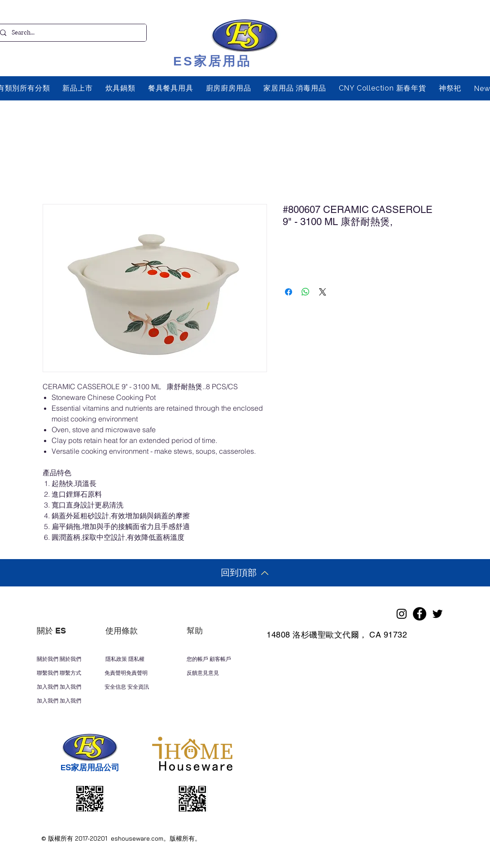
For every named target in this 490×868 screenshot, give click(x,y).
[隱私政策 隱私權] (136, 659)
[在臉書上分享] (289, 292)
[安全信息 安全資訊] (147, 687)
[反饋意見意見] (220, 673)
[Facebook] (420, 614)
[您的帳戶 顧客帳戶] (223, 659)
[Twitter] (437, 614)
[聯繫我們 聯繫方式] (74, 673)
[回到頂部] (245, 573)
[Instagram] (402, 614)
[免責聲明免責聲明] (135, 673)
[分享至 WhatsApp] (306, 292)
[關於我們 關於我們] (67, 659)
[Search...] (70, 33)
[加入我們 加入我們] (68, 687)
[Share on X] (323, 292)
